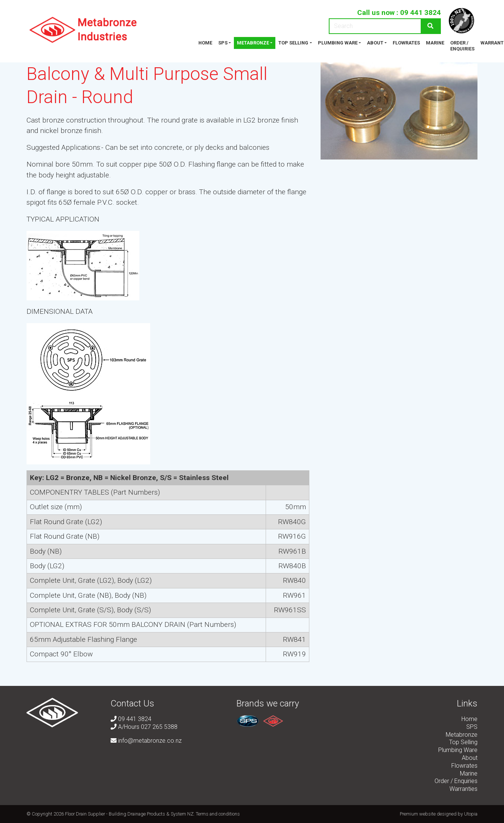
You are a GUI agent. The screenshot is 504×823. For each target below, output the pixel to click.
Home (205, 43)
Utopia (471, 814)
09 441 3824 (420, 13)
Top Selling (293, 43)
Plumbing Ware (338, 43)
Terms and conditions (218, 814)
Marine (435, 43)
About (375, 43)
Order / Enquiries (462, 46)
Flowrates (406, 43)
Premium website (418, 814)
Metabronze (253, 43)
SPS (223, 43)
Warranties (463, 789)
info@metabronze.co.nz (146, 741)
